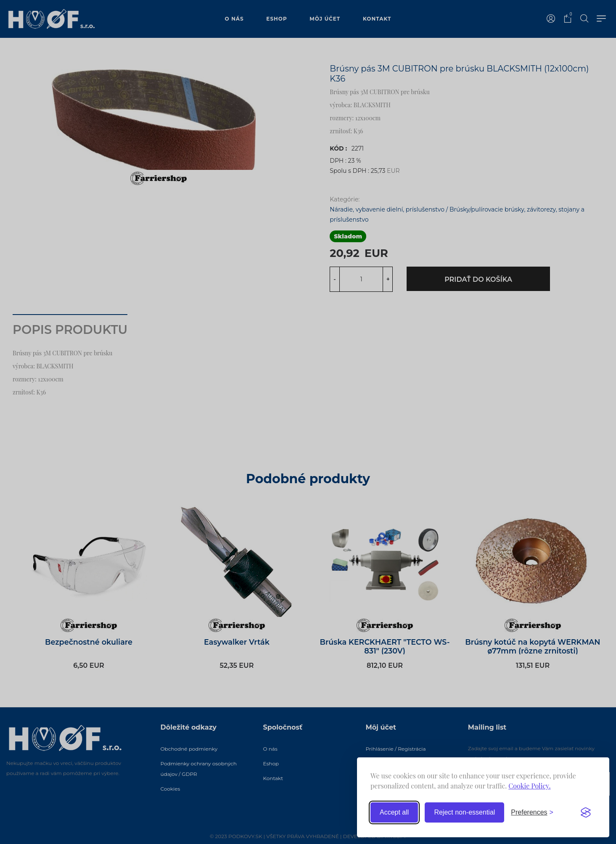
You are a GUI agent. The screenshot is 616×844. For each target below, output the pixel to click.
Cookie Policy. (529, 786)
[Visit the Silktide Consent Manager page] (586, 812)
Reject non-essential (464, 812)
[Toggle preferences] (532, 812)
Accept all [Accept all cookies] (394, 812)
